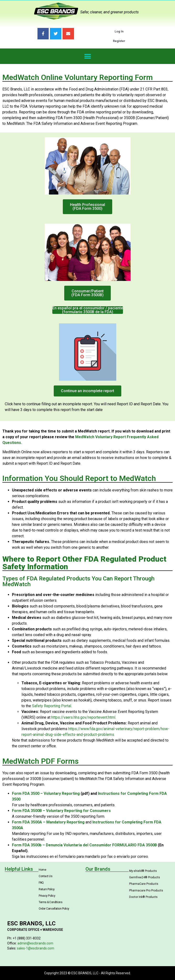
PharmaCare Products (144, 884)
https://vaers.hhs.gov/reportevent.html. (84, 717)
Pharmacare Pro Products (146, 890)
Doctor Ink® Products (143, 897)
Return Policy (47, 889)
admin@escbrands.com (35, 943)
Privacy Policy (47, 896)
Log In (119, 31)
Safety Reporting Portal (52, 706)
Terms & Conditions (50, 902)
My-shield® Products (143, 871)
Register (119, 41)
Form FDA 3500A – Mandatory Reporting (48, 822)
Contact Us (45, 876)
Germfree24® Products (145, 877)
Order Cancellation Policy (54, 909)
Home (42, 870)
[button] (87, 56)
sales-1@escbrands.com (36, 948)
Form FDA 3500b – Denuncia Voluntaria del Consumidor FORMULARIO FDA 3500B (84, 845)
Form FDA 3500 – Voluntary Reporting (46, 793)
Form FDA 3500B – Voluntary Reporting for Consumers (61, 811)
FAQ (41, 883)
